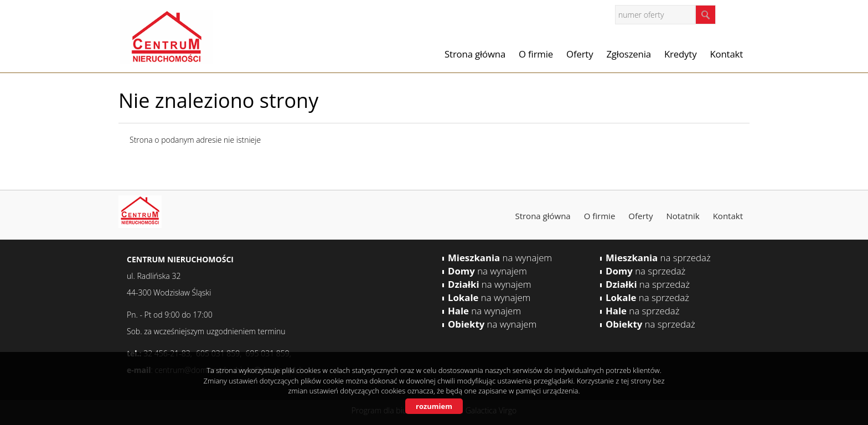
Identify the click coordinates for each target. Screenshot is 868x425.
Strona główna (475, 54)
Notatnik (683, 216)
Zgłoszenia (629, 54)
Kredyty (680, 54)
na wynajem (500, 258)
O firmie (536, 54)
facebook (738, 14)
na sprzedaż (658, 258)
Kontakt (726, 54)
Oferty (580, 54)
